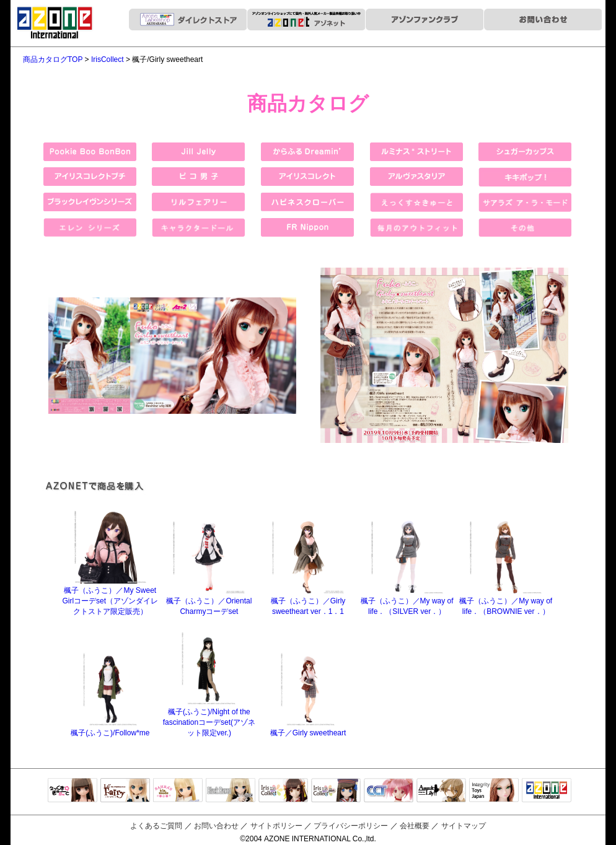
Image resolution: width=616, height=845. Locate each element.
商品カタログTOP (53, 59)
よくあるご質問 (156, 826)
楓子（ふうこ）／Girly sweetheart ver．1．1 (308, 602)
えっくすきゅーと (73, 791)
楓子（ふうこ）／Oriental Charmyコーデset (209, 602)
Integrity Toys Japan (494, 791)
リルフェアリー (125, 791)
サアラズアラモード (178, 791)
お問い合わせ (216, 826)
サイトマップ (464, 826)
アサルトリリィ (441, 791)
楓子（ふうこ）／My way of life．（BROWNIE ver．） (506, 602)
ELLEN (336, 791)
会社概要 (415, 826)
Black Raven (231, 791)
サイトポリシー (276, 826)
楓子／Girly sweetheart (308, 728)
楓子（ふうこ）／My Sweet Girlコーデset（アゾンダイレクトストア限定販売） (110, 596)
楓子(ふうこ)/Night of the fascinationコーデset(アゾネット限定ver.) (209, 718)
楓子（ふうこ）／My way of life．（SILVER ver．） (407, 602)
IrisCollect (108, 59)
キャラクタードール (389, 791)
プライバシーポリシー (351, 826)
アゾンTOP (547, 791)
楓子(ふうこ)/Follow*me (110, 728)
